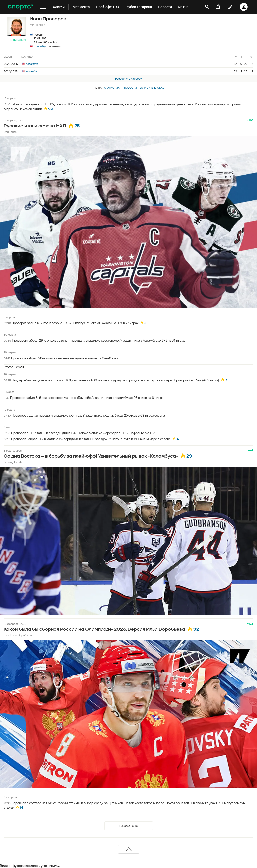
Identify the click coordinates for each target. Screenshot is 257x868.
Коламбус (40, 46)
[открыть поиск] (207, 7)
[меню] (43, 7)
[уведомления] (218, 7)
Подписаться (17, 40)
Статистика (113, 88)
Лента (98, 88)
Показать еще (128, 826)
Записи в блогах (152, 88)
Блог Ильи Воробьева (18, 635)
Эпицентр (10, 132)
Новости (130, 88)
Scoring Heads (13, 462)
